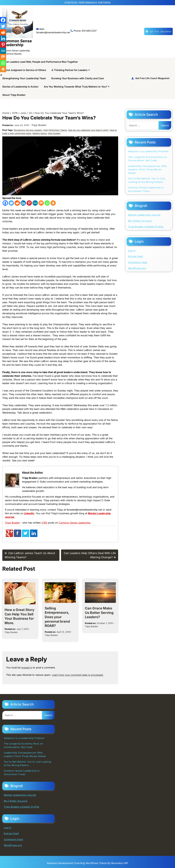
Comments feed (138, 262)
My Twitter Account (140, 221)
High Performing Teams (55, 130)
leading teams (40, 133)
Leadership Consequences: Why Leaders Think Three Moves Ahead (147, 170)
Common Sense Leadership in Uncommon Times (146, 189)
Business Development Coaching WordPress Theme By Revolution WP (88, 863)
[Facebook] (5, 203)
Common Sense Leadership (17, 43)
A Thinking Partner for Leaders (69, 70)
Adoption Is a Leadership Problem (148, 151)
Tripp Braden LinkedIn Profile (146, 227)
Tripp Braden (39, 125)
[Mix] (41, 203)
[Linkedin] (23, 203)
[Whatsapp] (47, 203)
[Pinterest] (29, 203)
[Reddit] (17, 203)
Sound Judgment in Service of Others (24, 70)
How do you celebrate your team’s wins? (88, 130)
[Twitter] (11, 203)
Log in (132, 251)
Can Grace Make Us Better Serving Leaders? (99, 613)
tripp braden (54, 133)
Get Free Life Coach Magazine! (151, 78)
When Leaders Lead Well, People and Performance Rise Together (40, 62)
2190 (44, 523)
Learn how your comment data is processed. (78, 675)
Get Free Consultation (158, 31)
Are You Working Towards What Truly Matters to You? (75, 87)
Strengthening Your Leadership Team (24, 78)
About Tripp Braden (14, 95)
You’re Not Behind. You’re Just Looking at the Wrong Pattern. (147, 180)
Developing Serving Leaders (28, 130)
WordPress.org (137, 268)
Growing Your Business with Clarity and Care (77, 78)
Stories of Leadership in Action (20, 87)
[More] (53, 203)
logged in (27, 668)
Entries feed (136, 256)
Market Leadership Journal (144, 215)
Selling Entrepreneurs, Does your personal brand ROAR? (57, 617)
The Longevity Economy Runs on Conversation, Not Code (148, 159)
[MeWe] (35, 203)
